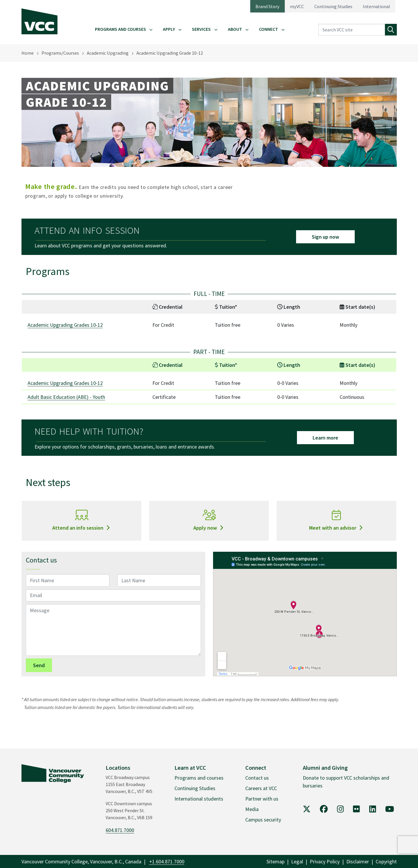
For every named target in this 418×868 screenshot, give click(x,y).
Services (201, 29)
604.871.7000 (120, 830)
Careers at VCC (261, 788)
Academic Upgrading (108, 53)
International (376, 6)
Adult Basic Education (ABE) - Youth (66, 397)
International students (199, 799)
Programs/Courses (60, 53)
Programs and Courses (120, 29)
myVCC (297, 6)
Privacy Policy (325, 861)
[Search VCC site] (352, 30)
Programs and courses (199, 778)
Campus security (263, 820)
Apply (169, 29)
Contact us (257, 778)
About (235, 29)
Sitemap (275, 861)
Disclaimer (358, 861)
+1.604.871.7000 (167, 861)
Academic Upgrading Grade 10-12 (170, 53)
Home (28, 53)
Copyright (386, 861)
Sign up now (325, 237)
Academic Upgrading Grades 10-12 (65, 325)
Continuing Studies (333, 6)
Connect (269, 29)
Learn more (325, 438)
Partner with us (262, 799)
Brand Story (267, 6)
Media (252, 809)
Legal (297, 861)
